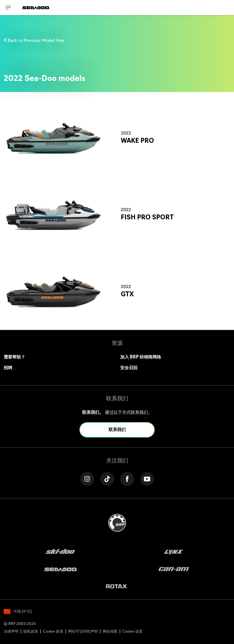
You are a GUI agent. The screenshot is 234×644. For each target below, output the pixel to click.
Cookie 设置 (133, 632)
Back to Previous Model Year (36, 41)
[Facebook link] (127, 479)
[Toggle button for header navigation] (8, 8)
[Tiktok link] (107, 479)
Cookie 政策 (53, 632)
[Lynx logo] (174, 552)
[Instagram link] (87, 479)
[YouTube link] (147, 479)
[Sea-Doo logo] (36, 8)
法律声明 (11, 632)
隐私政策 (31, 632)
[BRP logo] (117, 523)
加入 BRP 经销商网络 (141, 357)
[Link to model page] (117, 138)
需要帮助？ (14, 357)
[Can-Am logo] (174, 569)
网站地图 (110, 632)
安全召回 (129, 368)
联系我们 (117, 430)
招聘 (8, 368)
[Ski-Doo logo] (60, 552)
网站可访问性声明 (83, 632)
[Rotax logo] (117, 587)
